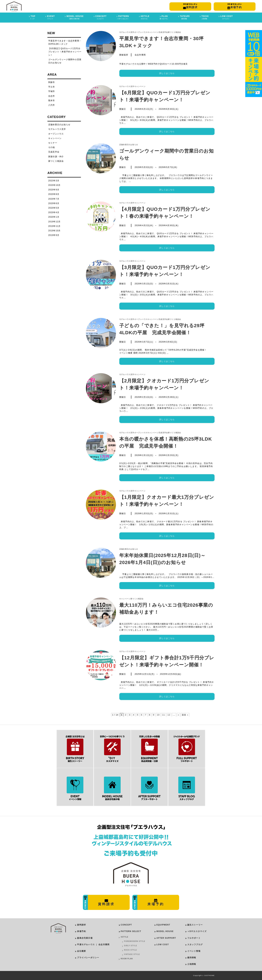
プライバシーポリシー (88, 958)
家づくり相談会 (174, 32)
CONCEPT (126, 925)
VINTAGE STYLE (132, 954)
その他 (52, 147)
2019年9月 (54, 235)
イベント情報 (194, 951)
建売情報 (192, 958)
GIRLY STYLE (131, 946)
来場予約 (81, 931)
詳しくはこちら (167, 73)
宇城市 (52, 91)
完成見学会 (163, 32)
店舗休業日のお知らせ (129, 145)
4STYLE (125, 937)
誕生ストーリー (195, 925)
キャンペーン (153, 32)
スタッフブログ (195, 945)
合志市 (52, 96)
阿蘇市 (52, 82)
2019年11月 (54, 226)
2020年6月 (54, 203)
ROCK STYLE (130, 950)
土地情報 (192, 964)
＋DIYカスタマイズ (197, 931)
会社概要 (81, 951)
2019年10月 (54, 231)
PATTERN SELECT (131, 931)
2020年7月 (54, 199)
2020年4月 (54, 212)
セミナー (53, 143)
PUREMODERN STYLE (135, 941)
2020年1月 (54, 217)
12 (169, 715)
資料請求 (81, 925)
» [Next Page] (178, 715)
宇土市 (52, 87)
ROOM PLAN (127, 959)
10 (158, 715)
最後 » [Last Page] (185, 715)
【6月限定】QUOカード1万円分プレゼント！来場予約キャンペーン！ (65, 52)
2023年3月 (54, 181)
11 (164, 715)
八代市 (52, 105)
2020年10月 (54, 185)
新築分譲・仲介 (56, 157)
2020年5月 (54, 208)
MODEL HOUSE (165, 931)
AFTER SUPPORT (166, 938)
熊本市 (52, 101)
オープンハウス (141, 32)
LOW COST (163, 945)
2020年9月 (54, 190)
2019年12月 (54, 222)
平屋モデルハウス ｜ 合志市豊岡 (93, 945)
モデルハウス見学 (127, 32)
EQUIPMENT (163, 925)
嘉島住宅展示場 (85, 938)
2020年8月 (54, 194)
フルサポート (194, 938)
